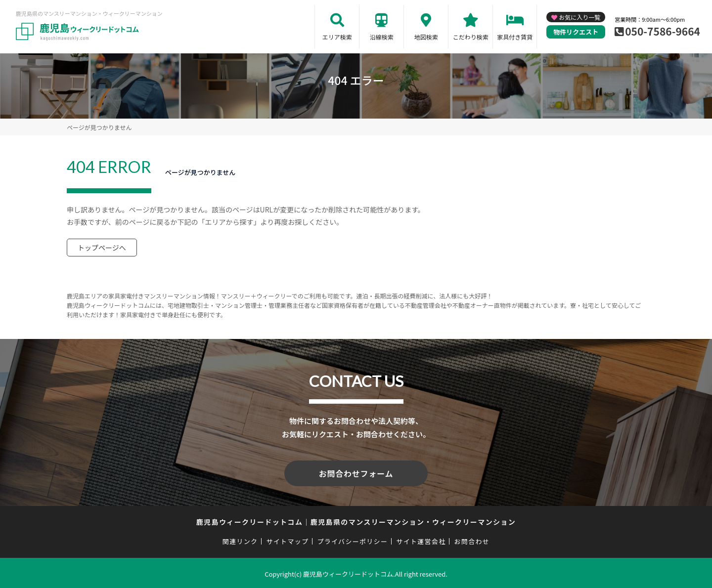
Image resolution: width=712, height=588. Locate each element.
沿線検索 (382, 37)
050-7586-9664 (663, 31)
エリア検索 (337, 37)
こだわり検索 (471, 37)
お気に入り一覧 (579, 17)
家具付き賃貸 (515, 37)
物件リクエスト (576, 32)
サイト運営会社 (421, 539)
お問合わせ (472, 539)
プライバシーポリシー (352, 539)
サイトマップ (288, 539)
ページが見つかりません (99, 127)
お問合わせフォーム (356, 472)
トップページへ (102, 248)
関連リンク (240, 539)
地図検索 (426, 37)
